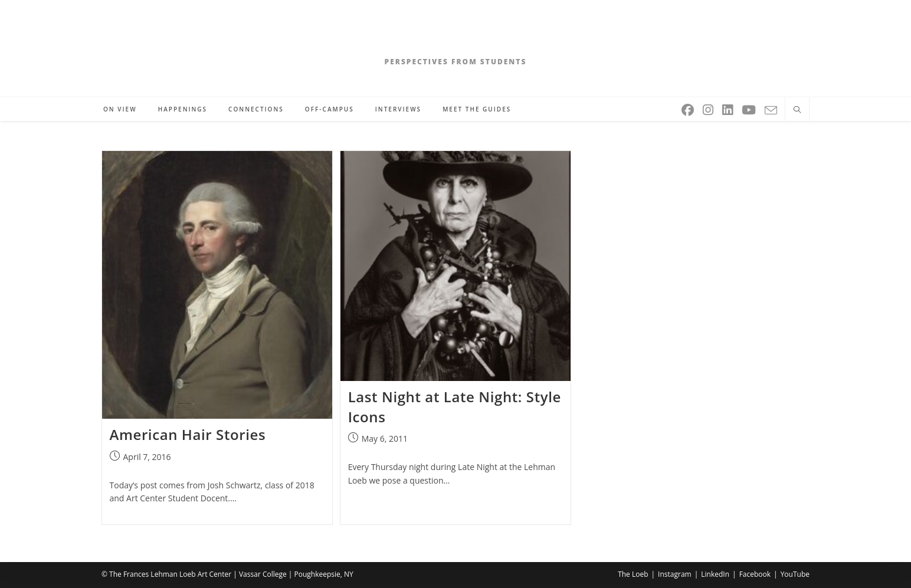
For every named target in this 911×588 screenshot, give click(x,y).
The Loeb (633, 574)
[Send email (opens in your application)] (772, 108)
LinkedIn (715, 574)
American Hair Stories (188, 434)
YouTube (795, 574)
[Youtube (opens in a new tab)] (750, 108)
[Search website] (797, 110)
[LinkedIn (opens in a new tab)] (728, 108)
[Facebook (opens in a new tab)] (689, 108)
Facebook (755, 574)
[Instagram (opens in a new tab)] (709, 108)
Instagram (675, 574)
